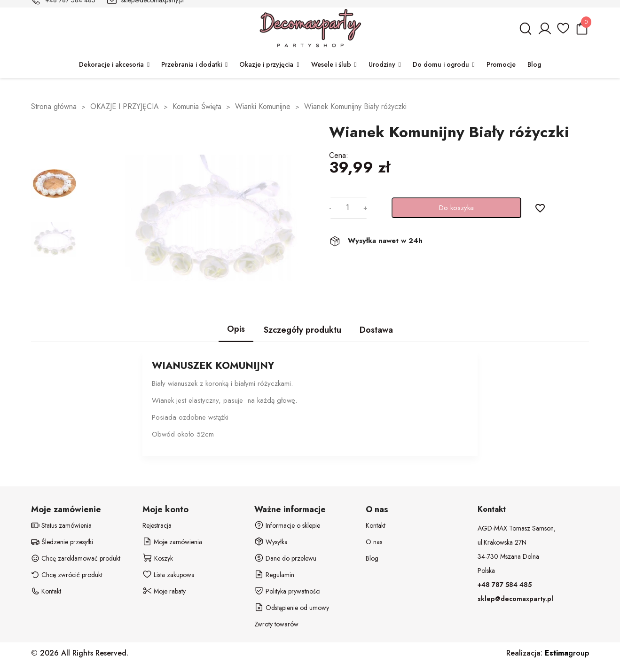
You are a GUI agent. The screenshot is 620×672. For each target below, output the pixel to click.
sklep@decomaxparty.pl (515, 599)
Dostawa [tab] (376, 330)
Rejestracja (157, 525)
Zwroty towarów (276, 624)
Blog (372, 558)
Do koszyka (456, 208)
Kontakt (376, 525)
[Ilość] (347, 208)
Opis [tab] (236, 329)
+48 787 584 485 (505, 585)
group (567, 653)
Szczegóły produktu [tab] (302, 330)
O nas (374, 542)
